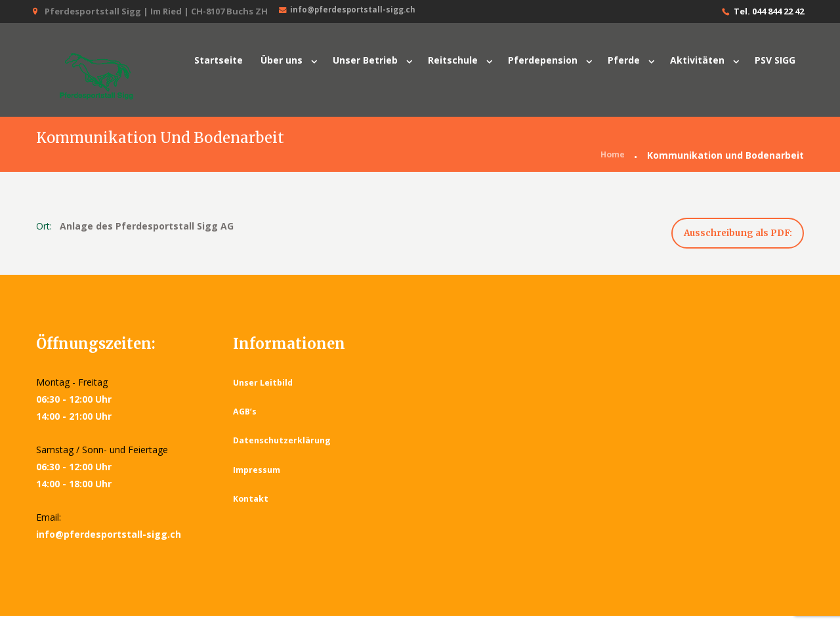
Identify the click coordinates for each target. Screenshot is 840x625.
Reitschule (453, 60)
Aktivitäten (697, 60)
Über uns (282, 60)
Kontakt (251, 508)
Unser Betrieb (365, 60)
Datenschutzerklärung (284, 449)
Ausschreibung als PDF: (727, 238)
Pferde (624, 60)
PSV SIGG (775, 60)
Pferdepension (543, 60)
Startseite (219, 60)
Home (611, 156)
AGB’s (245, 420)
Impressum (257, 479)
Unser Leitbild (264, 392)
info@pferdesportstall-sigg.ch (352, 11)
